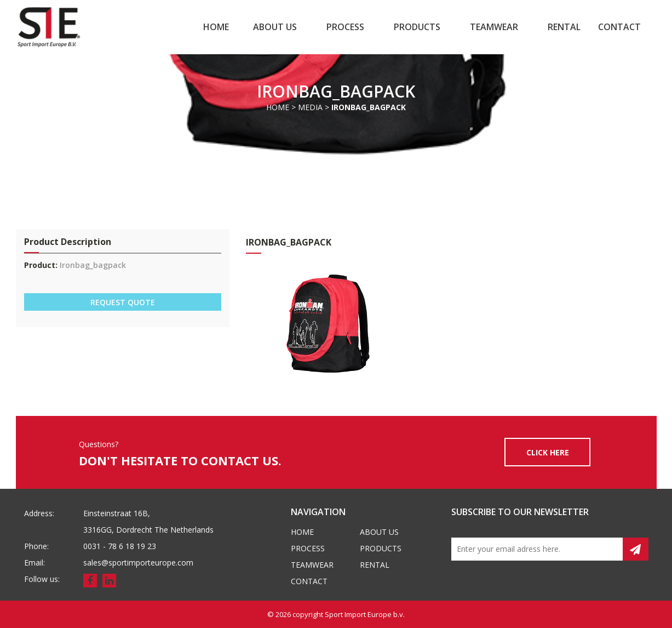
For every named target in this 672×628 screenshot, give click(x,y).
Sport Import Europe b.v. (365, 614)
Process (345, 27)
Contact (619, 27)
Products (417, 27)
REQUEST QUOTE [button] (123, 302)
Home (216, 27)
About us (275, 27)
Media (310, 107)
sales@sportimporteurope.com (138, 563)
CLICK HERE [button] (548, 452)
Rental (564, 27)
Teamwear (494, 27)
